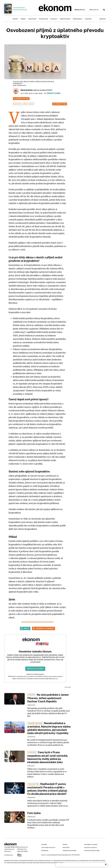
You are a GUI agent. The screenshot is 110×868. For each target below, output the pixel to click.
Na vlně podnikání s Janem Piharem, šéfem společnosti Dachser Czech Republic (48, 698)
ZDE (57, 679)
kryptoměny (17, 104)
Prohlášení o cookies (91, 844)
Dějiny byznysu (65, 19)
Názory (15, 19)
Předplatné (45, 850)
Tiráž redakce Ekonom (48, 847)
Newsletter (66, 847)
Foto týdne (34, 813)
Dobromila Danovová (65, 855)
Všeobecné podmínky (70, 850)
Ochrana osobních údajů (92, 850)
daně (25, 104)
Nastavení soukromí (91, 847)
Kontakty (44, 844)
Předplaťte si (80, 10)
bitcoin (31, 104)
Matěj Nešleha (27, 90)
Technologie (43, 19)
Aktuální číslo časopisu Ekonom (16, 9)
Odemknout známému (45, 628)
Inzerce (44, 855)
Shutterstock (22, 85)
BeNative (103, 19)
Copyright (7, 847)
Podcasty (54, 19)
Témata (23, 19)
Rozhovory (32, 19)
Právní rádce (78, 19)
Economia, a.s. (24, 847)
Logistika (88, 19)
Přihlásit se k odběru (35, 669)
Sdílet (26, 628)
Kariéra (65, 844)
